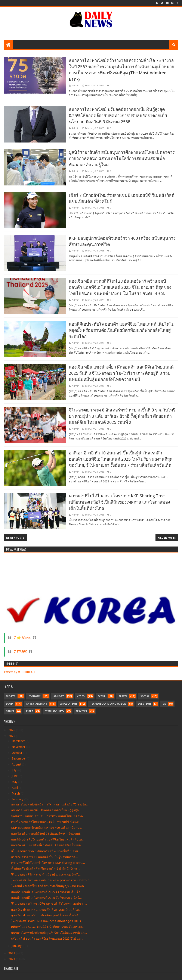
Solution (144, 704)
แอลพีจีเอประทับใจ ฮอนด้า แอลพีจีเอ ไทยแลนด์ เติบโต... (48, 839)
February (18, 799)
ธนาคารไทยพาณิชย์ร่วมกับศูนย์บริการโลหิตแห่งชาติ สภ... (49, 933)
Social (145, 696)
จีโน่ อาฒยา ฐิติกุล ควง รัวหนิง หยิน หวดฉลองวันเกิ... (46, 874)
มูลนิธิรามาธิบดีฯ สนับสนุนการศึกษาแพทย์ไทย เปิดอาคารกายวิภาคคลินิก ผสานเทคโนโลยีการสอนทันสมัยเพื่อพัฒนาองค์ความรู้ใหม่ (122, 159)
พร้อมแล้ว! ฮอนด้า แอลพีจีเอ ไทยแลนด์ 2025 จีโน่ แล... (47, 939)
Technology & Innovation (108, 704)
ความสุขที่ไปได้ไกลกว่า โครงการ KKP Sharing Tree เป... (48, 863)
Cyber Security (54, 711)
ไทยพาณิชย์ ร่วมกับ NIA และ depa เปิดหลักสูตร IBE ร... (47, 921)
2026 (12, 730)
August (17, 764)
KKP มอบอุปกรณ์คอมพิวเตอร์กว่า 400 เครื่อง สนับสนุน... (48, 828)
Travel (123, 696)
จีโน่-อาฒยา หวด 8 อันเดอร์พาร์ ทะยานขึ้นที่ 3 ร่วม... (46, 851)
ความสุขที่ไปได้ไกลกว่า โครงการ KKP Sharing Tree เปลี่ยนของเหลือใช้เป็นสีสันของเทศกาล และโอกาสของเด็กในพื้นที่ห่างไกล (119, 502)
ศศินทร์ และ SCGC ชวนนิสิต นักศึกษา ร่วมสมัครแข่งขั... (48, 927)
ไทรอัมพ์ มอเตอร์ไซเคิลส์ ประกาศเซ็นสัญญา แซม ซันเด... (49, 886)
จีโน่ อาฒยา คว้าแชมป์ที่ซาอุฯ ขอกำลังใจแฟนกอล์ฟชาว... (49, 904)
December (19, 741)
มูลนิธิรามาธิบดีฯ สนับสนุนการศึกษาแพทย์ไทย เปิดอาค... (48, 816)
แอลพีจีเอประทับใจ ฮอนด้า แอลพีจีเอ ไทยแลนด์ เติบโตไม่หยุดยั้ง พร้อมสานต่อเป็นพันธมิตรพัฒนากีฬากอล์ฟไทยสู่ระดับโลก (122, 330)
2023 (12, 959)
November (19, 747)
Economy (34, 696)
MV (164, 704)
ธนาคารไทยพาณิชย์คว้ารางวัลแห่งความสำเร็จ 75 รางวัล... (50, 804)
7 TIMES (20, 652)
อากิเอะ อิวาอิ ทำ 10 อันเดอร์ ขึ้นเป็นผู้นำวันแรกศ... (44, 857)
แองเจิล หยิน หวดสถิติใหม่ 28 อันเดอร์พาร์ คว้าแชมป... (47, 834)
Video (81, 696)
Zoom (10, 704)
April (15, 788)
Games (10, 711)
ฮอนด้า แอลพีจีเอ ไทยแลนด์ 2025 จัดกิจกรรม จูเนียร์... (46, 898)
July (15, 770)
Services (81, 711)
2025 (12, 736)
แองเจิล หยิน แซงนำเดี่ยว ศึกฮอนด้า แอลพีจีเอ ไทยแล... (47, 845)
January (17, 946)
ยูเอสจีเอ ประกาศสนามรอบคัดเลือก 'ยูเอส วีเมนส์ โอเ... (47, 909)
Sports (11, 696)
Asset (29, 711)
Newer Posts (15, 538)
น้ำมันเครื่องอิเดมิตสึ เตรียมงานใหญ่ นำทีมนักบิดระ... (46, 868)
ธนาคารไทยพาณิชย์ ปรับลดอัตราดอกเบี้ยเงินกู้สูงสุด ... (47, 810)
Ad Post (59, 696)
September (19, 758)
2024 (12, 953)
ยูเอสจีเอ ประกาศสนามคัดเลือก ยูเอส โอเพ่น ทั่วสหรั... (46, 915)
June (15, 776)
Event (102, 696)
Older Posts (167, 538)
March (16, 793)
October (17, 753)
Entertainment (37, 704)
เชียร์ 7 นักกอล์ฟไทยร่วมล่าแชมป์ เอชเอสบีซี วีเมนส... (46, 822)
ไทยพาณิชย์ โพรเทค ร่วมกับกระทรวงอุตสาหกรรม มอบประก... (51, 880)
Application (69, 704)
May (15, 782)
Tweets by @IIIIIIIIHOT (19, 672)
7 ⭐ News (22, 638)
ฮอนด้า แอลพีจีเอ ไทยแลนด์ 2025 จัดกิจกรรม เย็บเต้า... (47, 892)
